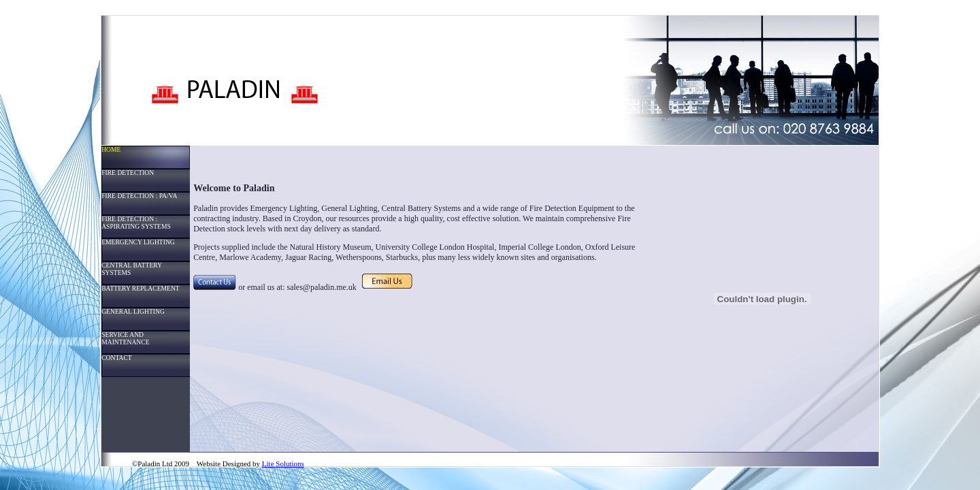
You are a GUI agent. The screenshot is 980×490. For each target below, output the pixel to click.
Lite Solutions (283, 463)
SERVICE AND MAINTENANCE (125, 338)
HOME (111, 149)
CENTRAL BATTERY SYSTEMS (132, 269)
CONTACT (117, 358)
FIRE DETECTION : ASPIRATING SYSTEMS (136, 223)
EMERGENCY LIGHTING (138, 242)
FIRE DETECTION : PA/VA (139, 196)
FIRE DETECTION (128, 173)
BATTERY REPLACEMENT (141, 288)
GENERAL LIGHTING (133, 311)
